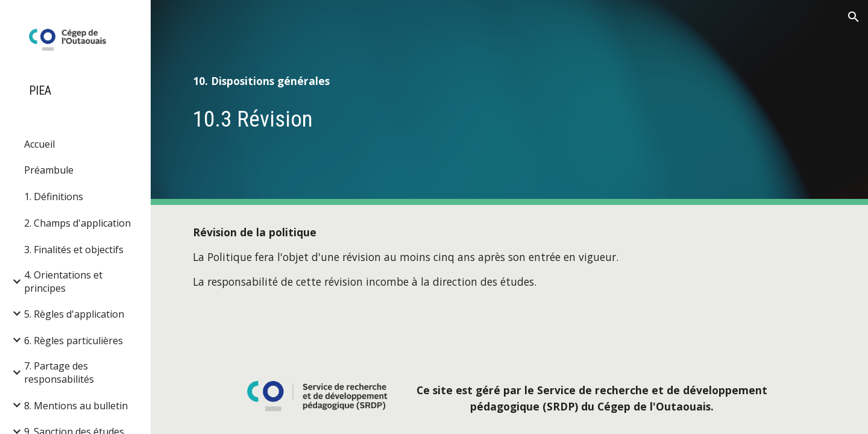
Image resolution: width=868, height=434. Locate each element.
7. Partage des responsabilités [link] (59, 373)
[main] (510, 81)
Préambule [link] (49, 170)
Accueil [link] (39, 144)
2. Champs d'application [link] (77, 223)
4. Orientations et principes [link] (63, 281)
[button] (854, 17)
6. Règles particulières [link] (74, 341)
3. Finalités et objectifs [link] (74, 250)
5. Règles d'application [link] (74, 314)
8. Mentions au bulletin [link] (76, 406)
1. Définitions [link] (54, 197)
